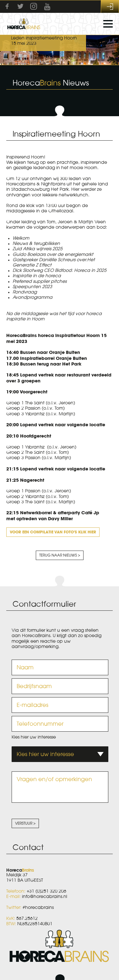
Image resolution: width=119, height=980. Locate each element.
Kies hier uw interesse (34, 737)
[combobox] (60, 754)
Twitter (20, 6)
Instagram (34, 6)
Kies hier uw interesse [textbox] (45, 754)
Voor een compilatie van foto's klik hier (53, 532)
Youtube (47, 7)
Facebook (7, 6)
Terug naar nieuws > (60, 555)
